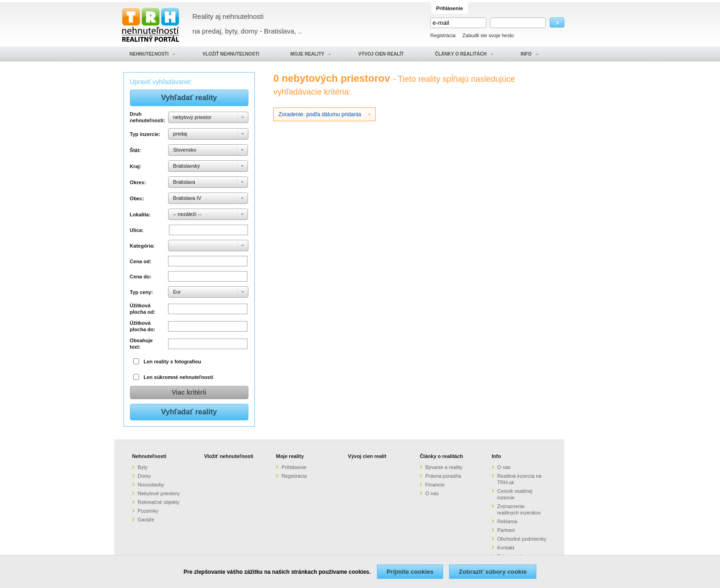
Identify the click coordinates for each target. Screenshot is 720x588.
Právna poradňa (443, 476)
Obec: (137, 198)
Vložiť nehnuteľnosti (228, 456)
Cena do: (141, 277)
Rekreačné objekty (159, 502)
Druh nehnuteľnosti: (148, 117)
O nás (432, 493)
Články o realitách (441, 456)
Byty (143, 467)
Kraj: (136, 166)
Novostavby (151, 485)
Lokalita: (140, 215)
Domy (144, 476)
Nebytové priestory (159, 493)
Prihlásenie (294, 467)
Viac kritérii (189, 392)
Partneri (506, 530)
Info (496, 456)
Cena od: (141, 261)
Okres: (138, 182)
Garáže (146, 520)
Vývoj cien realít (367, 456)
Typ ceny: (142, 292)
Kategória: (142, 246)
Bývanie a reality (444, 467)
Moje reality (290, 456)
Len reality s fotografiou (172, 362)
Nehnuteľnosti (149, 456)
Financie (435, 485)
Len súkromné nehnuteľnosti (179, 377)
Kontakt (506, 548)
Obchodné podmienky (522, 539)
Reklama (507, 521)
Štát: (135, 150)
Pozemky (148, 511)
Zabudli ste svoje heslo (488, 35)
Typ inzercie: (145, 134)
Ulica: (137, 230)
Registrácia (443, 35)
